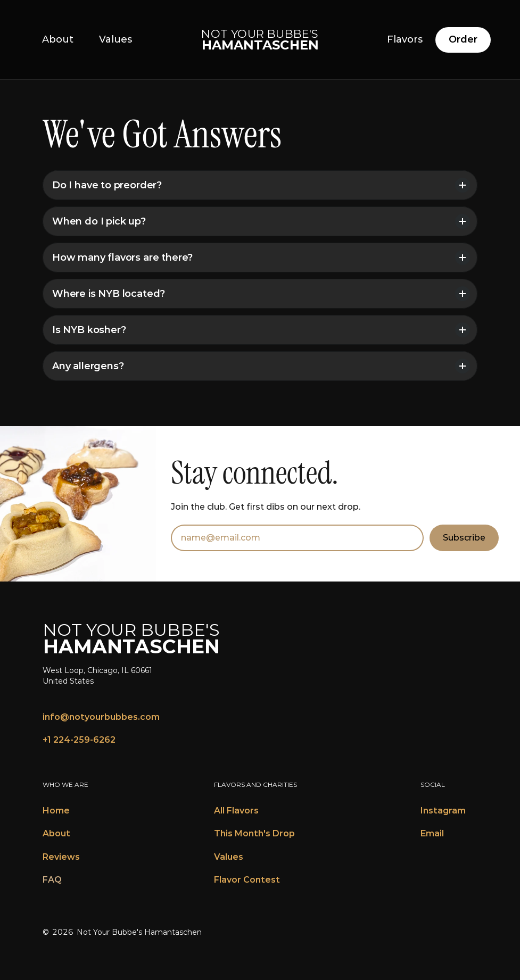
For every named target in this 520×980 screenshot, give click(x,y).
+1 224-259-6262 (79, 740)
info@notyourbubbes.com (101, 717)
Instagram (443, 811)
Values (229, 857)
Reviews (61, 857)
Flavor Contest (247, 880)
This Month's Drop (254, 833)
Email (432, 833)
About (56, 833)
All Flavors (236, 811)
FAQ (52, 880)
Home (56, 811)
